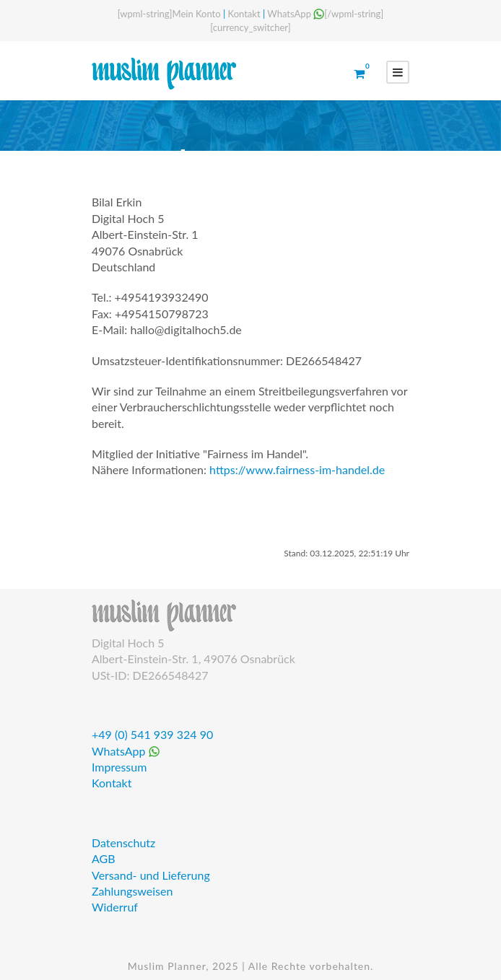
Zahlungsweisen (132, 891)
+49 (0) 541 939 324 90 (152, 734)
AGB (104, 858)
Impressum (119, 767)
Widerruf (115, 907)
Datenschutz (123, 843)
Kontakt (244, 14)
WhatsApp (296, 14)
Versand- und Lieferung (151, 875)
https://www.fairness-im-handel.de (297, 469)
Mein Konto (197, 14)
